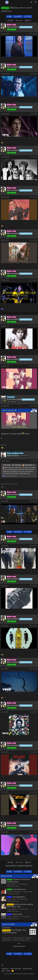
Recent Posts (6, 876)
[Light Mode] (36, 2)
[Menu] (2, 2)
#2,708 (35, 326)
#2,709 (35, 366)
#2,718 (35, 752)
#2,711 (35, 461)
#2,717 (35, 712)
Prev (10, 20)
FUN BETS (18, 16)
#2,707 (35, 280)
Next (28, 20)
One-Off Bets (6, 928)
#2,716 (35, 669)
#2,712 (35, 501)
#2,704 (35, 157)
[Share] (31, 34)
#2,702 (35, 74)
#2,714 (35, 586)
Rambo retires (15, 914)
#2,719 (35, 792)
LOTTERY (28, 16)
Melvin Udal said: (8, 410)
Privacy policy (27, 969)
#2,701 (35, 34)
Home (8, 971)
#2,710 (35, 406)
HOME (9, 16)
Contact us (5, 969)
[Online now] (5, 28)
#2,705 (35, 197)
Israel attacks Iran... (17, 889)
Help (3, 971)
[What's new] (31, 2)
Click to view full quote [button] (19, 427)
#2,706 (35, 240)
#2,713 (35, 545)
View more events (19, 946)
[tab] (17, 944)
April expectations (16, 897)
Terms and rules (16, 969)
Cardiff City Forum (13, 886)
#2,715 (35, 626)
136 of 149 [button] (19, 20)
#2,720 (35, 832)
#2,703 (35, 114)
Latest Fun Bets (8, 924)
